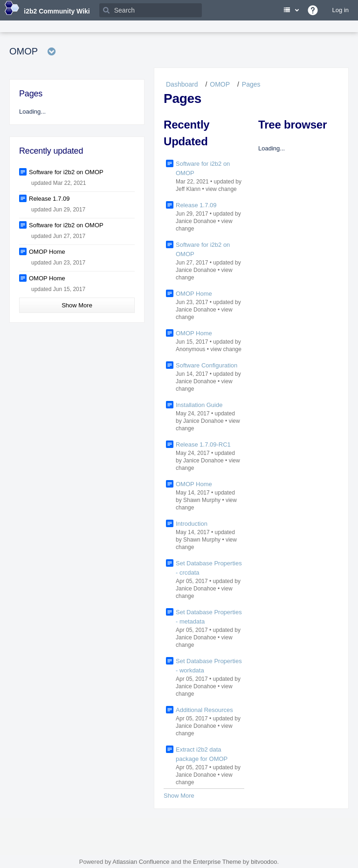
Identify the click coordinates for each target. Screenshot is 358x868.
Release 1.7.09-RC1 (203, 444)
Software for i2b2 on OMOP (66, 172)
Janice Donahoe (196, 221)
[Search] (151, 10)
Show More (179, 796)
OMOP (220, 84)
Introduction (192, 524)
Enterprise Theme (217, 862)
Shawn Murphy (202, 500)
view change (221, 189)
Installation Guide (199, 405)
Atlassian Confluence (141, 862)
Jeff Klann (188, 189)
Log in (341, 10)
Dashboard (182, 84)
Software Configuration (207, 365)
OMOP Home (194, 294)
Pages (251, 84)
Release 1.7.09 (196, 205)
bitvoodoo (264, 862)
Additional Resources (204, 710)
